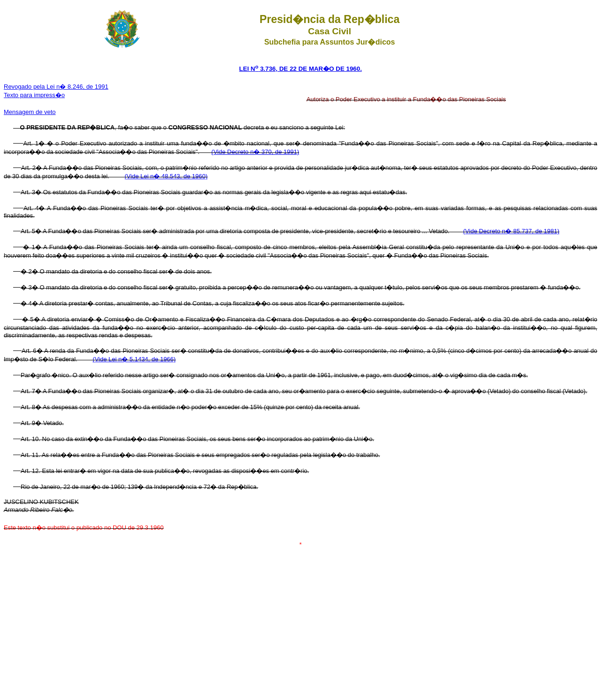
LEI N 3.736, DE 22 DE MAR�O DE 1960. (300, 69)
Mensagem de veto (30, 112)
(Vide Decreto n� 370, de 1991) (255, 152)
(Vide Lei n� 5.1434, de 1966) (134, 359)
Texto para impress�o (34, 95)
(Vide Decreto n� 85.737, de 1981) (511, 231)
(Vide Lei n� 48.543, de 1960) (166, 176)
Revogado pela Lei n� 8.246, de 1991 (56, 87)
